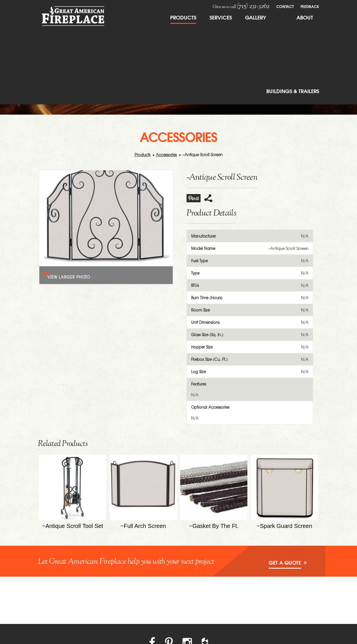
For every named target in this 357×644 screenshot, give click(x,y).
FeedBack (310, 6)
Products (183, 17)
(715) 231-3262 (253, 6)
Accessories (166, 155)
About (305, 17)
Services (221, 17)
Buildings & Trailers (293, 91)
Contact (285, 6)
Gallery (256, 17)
